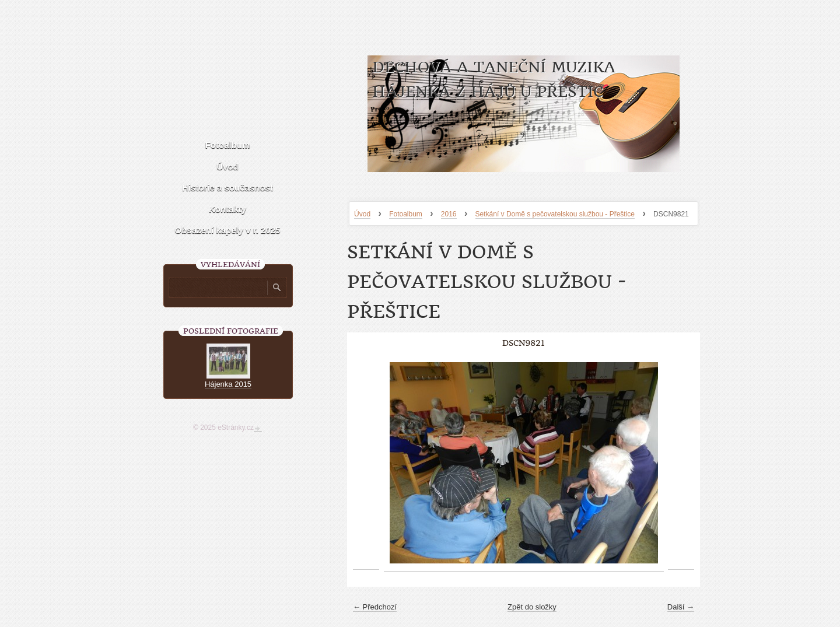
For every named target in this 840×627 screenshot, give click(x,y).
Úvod (362, 214)
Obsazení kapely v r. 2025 (228, 230)
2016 (449, 214)
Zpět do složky (532, 607)
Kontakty (228, 209)
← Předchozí (375, 607)
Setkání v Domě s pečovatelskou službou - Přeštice (555, 214)
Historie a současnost (228, 188)
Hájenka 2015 (228, 384)
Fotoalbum (406, 214)
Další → (681, 607)
